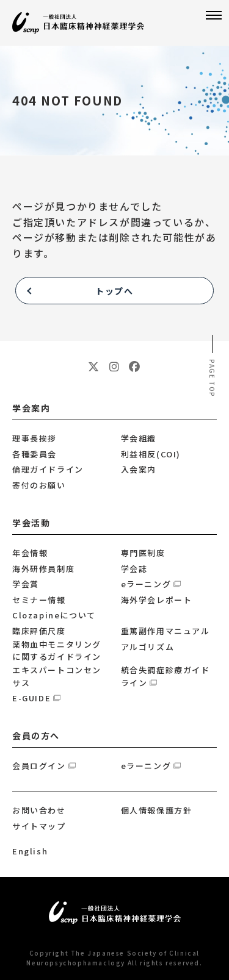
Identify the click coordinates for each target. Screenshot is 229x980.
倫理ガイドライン (48, 469)
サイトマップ (39, 826)
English (30, 851)
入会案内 (139, 469)
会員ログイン (39, 766)
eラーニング (146, 584)
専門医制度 (143, 553)
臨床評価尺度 (39, 631)
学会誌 (134, 569)
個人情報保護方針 (157, 810)
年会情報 (30, 553)
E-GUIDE (31, 698)
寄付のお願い (39, 485)
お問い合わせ (39, 810)
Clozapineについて (54, 615)
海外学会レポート (157, 600)
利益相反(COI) (151, 454)
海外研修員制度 (43, 569)
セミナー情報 (39, 600)
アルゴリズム (148, 647)
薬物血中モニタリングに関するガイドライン (57, 651)
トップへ (114, 291)
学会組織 (139, 438)
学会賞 (26, 584)
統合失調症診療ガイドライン (165, 676)
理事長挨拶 (35, 438)
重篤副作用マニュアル (165, 631)
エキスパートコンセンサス (57, 676)
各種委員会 (35, 454)
